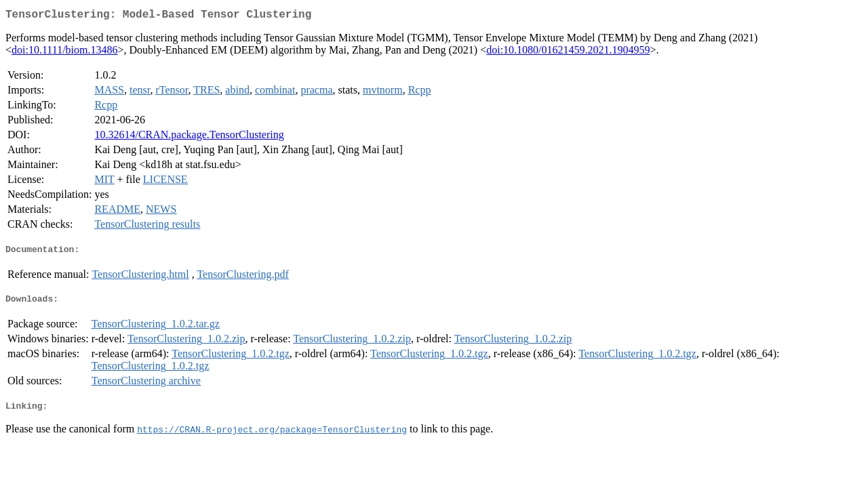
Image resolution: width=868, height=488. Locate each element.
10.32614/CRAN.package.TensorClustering (189, 137)
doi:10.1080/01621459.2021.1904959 (568, 53)
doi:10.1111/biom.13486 (64, 53)
